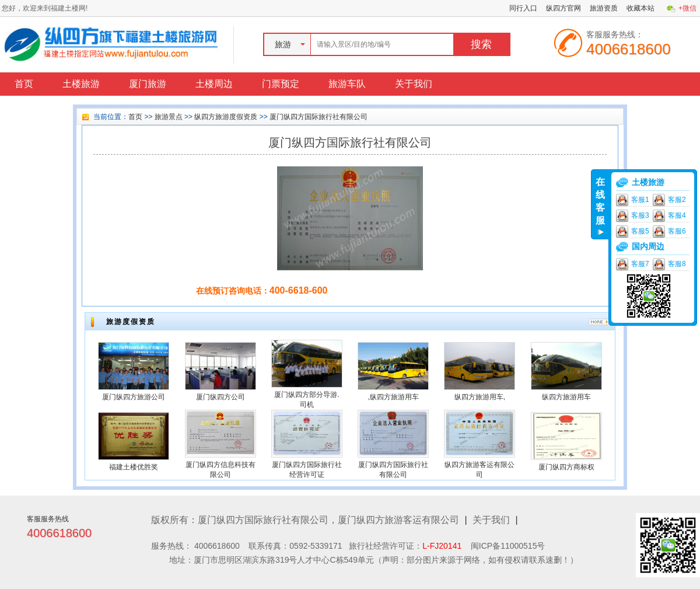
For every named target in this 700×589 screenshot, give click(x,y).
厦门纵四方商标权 (566, 467)
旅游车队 (347, 84)
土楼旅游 (81, 84)
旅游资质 (604, 8)
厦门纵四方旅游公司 (134, 397)
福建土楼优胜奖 (134, 467)
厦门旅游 (148, 84)
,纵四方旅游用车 (393, 397)
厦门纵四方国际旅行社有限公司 (318, 117)
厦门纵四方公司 (220, 397)
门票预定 (281, 84)
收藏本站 (640, 8)
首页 (24, 84)
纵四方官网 (563, 8)
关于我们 (414, 84)
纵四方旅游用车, (480, 397)
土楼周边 (214, 84)
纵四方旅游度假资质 (226, 117)
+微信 (687, 8)
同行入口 (523, 8)
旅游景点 (169, 117)
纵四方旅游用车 (566, 397)
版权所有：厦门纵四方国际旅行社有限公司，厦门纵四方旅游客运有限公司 (305, 520)
